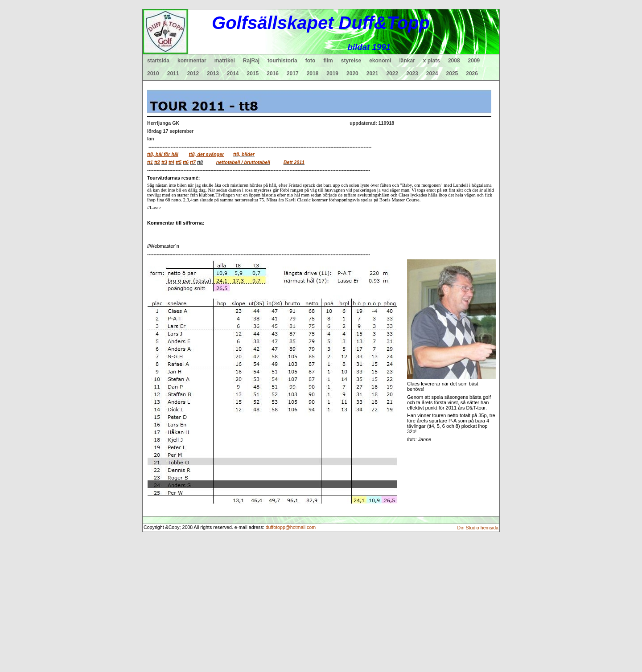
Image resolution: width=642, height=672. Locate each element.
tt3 (164, 162)
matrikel (225, 61)
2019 (332, 74)
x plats (432, 61)
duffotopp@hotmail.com (291, 527)
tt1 (150, 162)
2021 (372, 74)
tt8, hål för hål (163, 154)
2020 (352, 74)
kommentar (192, 61)
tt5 (179, 162)
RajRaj (251, 61)
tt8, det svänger (207, 154)
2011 (173, 74)
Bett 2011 (294, 162)
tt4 (171, 162)
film (328, 61)
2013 (213, 74)
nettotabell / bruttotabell (243, 162)
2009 (474, 61)
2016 (273, 74)
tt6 (186, 162)
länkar (407, 61)
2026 (472, 74)
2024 (432, 74)
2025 (452, 74)
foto (311, 61)
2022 (392, 74)
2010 (153, 74)
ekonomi (380, 61)
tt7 (193, 162)
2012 (193, 74)
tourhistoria (282, 61)
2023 (412, 74)
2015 (253, 74)
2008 (454, 61)
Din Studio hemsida (478, 528)
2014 (233, 74)
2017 (293, 74)
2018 (313, 74)
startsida (158, 61)
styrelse (351, 61)
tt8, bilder (244, 154)
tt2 (157, 162)
